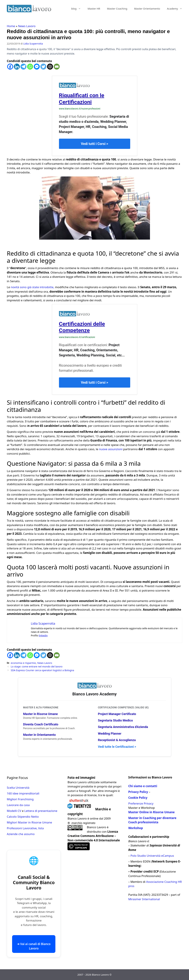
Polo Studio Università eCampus (152, 856)
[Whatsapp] (30, 67)
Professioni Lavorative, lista (25, 828)
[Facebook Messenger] (37, 67)
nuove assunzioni (111, 449)
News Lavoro (27, 26)
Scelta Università (18, 788)
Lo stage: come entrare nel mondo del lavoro (37, 666)
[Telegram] (23, 67)
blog (78, 9)
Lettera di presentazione (41, 811)
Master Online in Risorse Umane (152, 812)
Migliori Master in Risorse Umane (29, 822)
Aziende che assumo (21, 834)
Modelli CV (14, 811)
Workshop (136, 828)
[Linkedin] (17, 67)
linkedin (43, 635)
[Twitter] (43, 67)
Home (11, 26)
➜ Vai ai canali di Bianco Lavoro (34, 946)
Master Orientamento (147, 9)
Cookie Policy (138, 798)
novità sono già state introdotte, (32, 287)
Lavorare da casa (18, 805)
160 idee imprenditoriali (23, 793)
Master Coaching (117, 9)
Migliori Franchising (20, 799)
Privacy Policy (138, 792)
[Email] (57, 67)
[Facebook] (10, 67)
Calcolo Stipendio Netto (23, 817)
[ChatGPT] (50, 67)
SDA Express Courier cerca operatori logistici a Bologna (42, 670)
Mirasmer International (144, 899)
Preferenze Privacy (141, 803)
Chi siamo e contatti (143, 786)
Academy (176, 9)
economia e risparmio (23, 663)
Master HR (94, 9)
